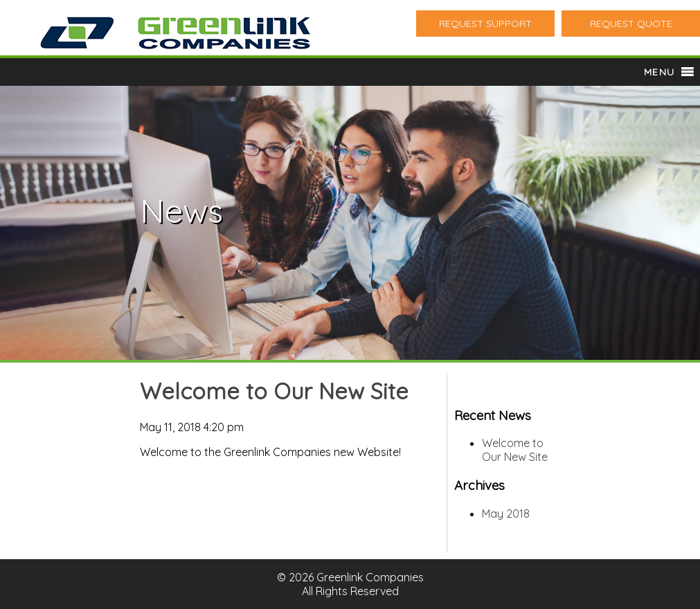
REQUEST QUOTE (631, 24)
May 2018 (506, 513)
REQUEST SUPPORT (485, 24)
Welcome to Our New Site (274, 391)
